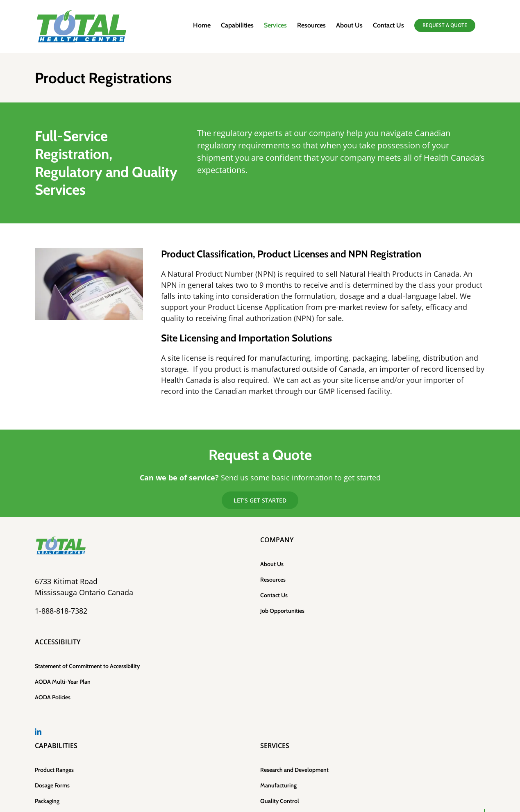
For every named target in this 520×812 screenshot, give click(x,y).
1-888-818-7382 (61, 611)
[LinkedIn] (38, 732)
